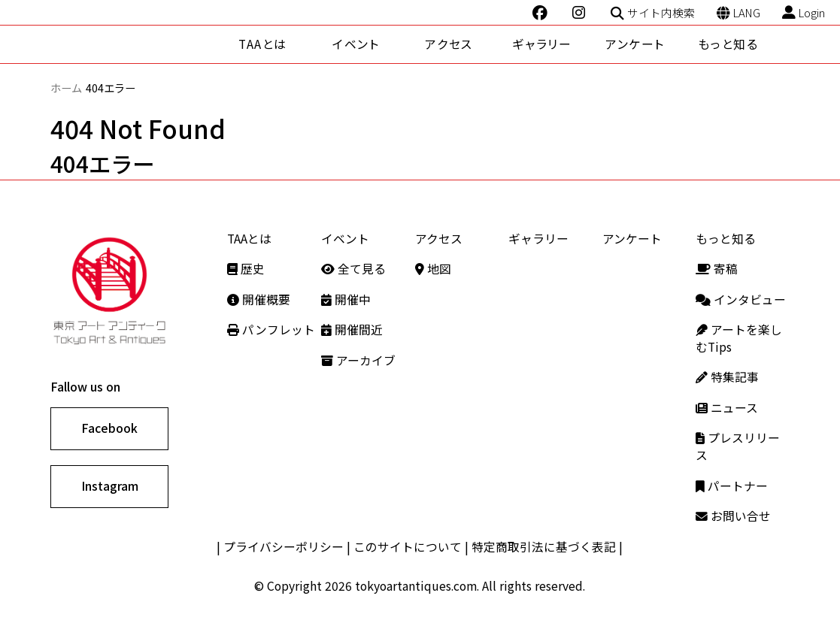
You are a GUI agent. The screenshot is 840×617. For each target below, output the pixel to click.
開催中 (346, 299)
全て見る (353, 269)
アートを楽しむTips (739, 338)
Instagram (110, 486)
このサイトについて (408, 547)
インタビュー (741, 299)
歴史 (246, 269)
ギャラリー (542, 44)
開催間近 (352, 330)
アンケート (635, 44)
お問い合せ (733, 516)
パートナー (732, 486)
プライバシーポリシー (284, 547)
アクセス (449, 44)
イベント (356, 44)
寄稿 (717, 269)
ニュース (727, 408)
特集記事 (727, 377)
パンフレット (271, 330)
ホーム (66, 88)
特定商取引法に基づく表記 (544, 547)
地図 (433, 269)
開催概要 (259, 299)
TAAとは (263, 44)
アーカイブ (358, 360)
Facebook (109, 428)
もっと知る (728, 44)
